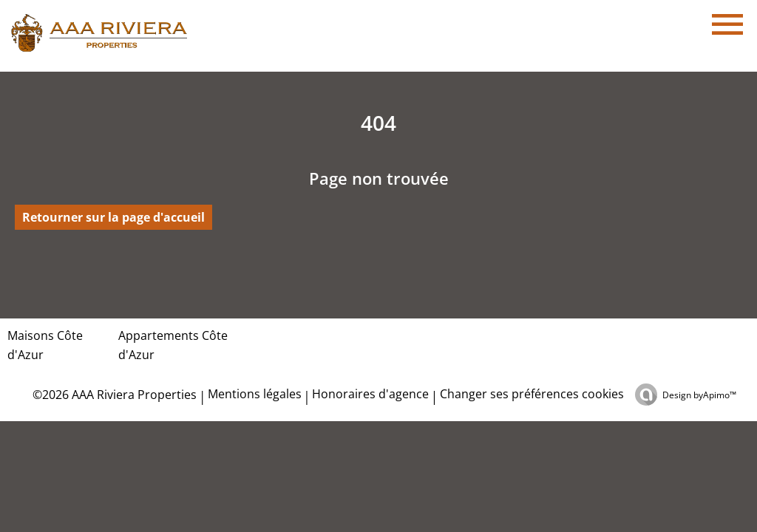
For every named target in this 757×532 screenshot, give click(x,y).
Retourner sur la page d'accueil (113, 217)
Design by (699, 395)
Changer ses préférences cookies (532, 394)
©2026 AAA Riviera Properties (113, 395)
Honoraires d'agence (370, 394)
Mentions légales (255, 394)
